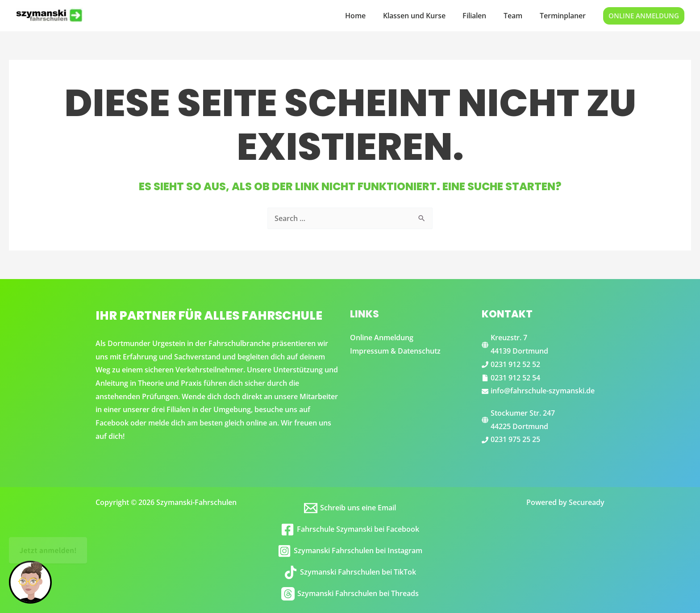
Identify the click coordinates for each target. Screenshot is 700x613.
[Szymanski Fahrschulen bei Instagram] (350, 551)
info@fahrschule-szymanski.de (543, 391)
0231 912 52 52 (515, 364)
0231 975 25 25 (515, 439)
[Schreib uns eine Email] (350, 508)
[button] (644, 16)
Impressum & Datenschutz (395, 351)
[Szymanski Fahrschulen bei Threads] (350, 594)
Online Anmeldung (382, 338)
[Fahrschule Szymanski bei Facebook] (350, 530)
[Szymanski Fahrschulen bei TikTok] (350, 572)
